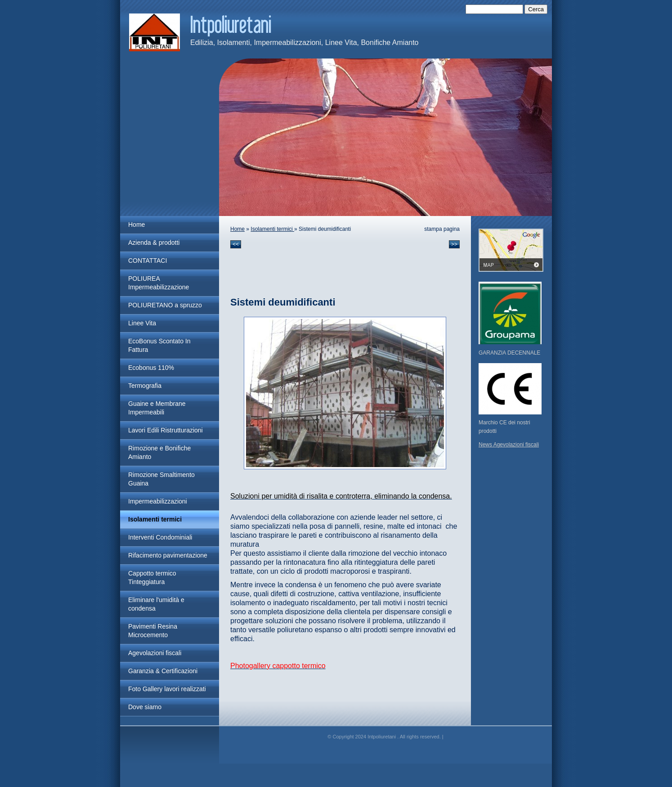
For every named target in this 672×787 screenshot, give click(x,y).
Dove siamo (145, 707)
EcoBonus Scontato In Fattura (159, 345)
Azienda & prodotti (154, 243)
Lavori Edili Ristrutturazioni (166, 430)
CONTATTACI (148, 261)
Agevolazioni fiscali (155, 653)
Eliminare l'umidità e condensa (156, 604)
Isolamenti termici (155, 519)
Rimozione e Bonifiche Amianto (159, 452)
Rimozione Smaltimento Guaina (161, 479)
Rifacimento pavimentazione (168, 555)
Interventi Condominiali (160, 537)
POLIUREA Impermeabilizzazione (159, 283)
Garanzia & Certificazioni (163, 671)
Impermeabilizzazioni (158, 501)
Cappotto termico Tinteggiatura (152, 578)
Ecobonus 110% (151, 368)
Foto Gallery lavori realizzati (167, 689)
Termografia (145, 386)
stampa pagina (442, 229)
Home (137, 225)
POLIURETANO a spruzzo (165, 305)
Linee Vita (142, 323)
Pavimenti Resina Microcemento (153, 631)
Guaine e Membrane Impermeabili (157, 408)
